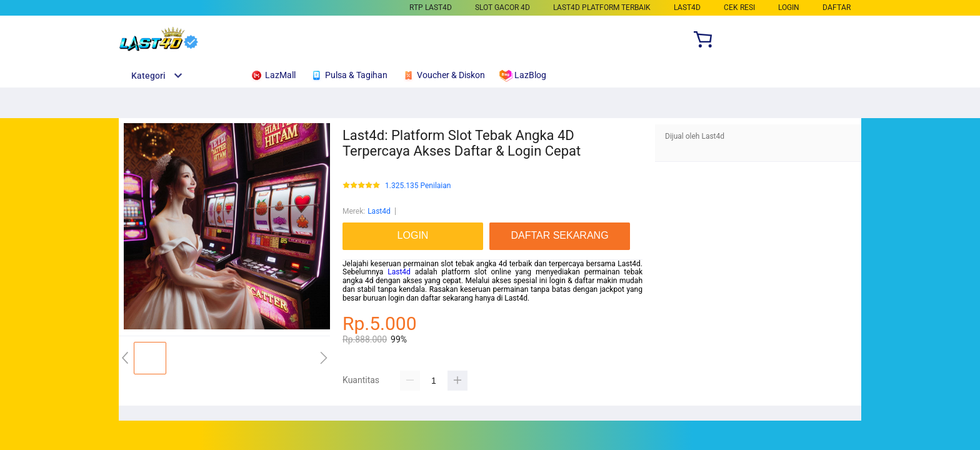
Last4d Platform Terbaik (602, 7)
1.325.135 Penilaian (418, 186)
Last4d (379, 211)
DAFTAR (837, 7)
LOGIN (789, 7)
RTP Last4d (431, 7)
